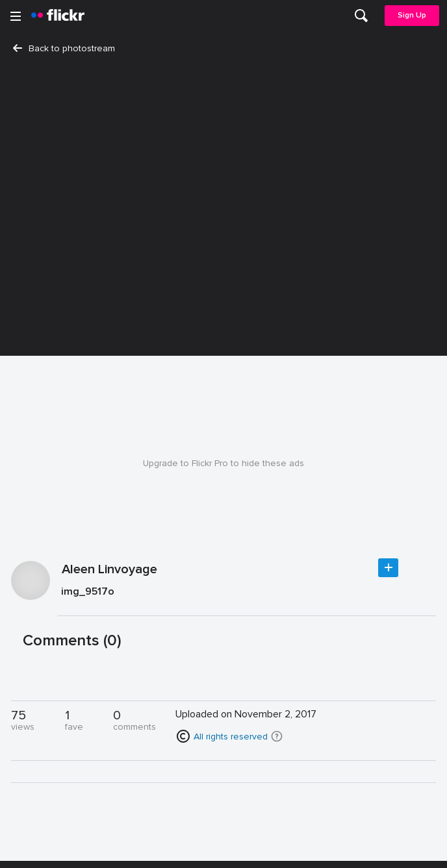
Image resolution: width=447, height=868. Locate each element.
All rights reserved (231, 737)
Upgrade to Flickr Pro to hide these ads (224, 463)
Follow (388, 568)
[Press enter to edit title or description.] (247, 594)
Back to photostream (64, 48)
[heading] (58, 16)
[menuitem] (361, 16)
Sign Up (412, 15)
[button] (277, 736)
